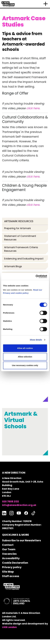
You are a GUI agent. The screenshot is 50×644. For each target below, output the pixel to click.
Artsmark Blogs (13, 266)
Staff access (11, 576)
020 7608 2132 (11, 501)
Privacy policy (12, 567)
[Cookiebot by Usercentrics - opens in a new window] (36, 277)
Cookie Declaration (15, 563)
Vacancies (9, 554)
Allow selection (25, 357)
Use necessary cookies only (25, 365)
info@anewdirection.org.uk (19, 505)
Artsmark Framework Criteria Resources (21, 249)
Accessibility (11, 558)
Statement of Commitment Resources (20, 238)
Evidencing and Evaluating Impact (24, 259)
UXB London (9, 627)
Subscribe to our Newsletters (21, 540)
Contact (8, 545)
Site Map (8, 572)
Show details (36, 340)
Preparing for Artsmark (17, 228)
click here (33, 108)
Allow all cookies (25, 348)
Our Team (9, 549)
